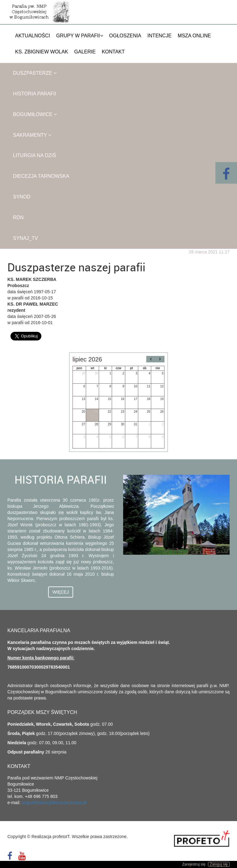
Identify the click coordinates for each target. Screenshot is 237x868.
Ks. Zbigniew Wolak (42, 52)
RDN (18, 217)
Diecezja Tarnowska (41, 176)
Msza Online (194, 36)
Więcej (61, 592)
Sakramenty (32, 135)
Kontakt (113, 52)
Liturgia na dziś (35, 155)
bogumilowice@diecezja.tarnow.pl (54, 803)
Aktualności (33, 36)
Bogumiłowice (35, 114)
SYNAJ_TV (25, 238)
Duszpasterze (35, 73)
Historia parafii (35, 94)
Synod (22, 197)
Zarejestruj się (194, 864)
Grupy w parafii (80, 36)
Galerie (85, 52)
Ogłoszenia (125, 36)
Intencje (160, 36)
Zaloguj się (219, 864)
